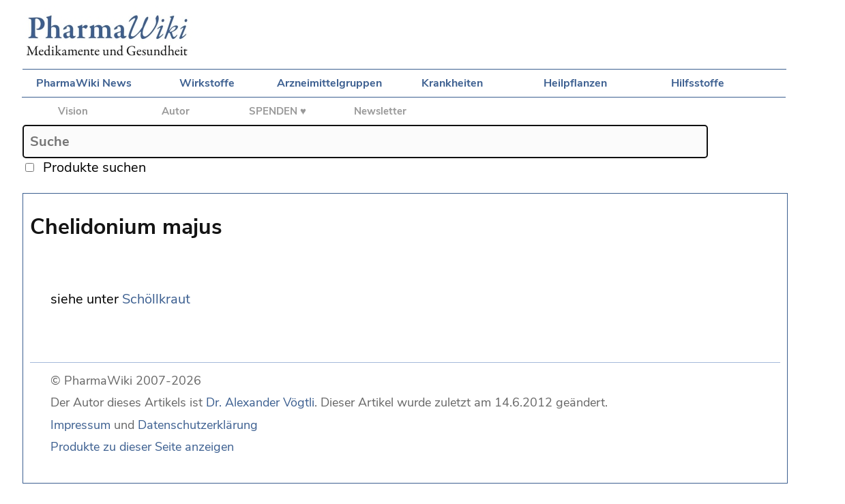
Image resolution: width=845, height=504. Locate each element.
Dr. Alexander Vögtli (260, 402)
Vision (73, 111)
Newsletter (380, 111)
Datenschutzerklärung (198, 425)
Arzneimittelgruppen (329, 83)
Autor (176, 111)
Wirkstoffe (207, 83)
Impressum (80, 425)
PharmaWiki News (84, 83)
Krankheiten (452, 83)
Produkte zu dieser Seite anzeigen (142, 447)
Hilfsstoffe (698, 83)
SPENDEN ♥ (278, 111)
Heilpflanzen (575, 83)
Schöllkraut (156, 299)
